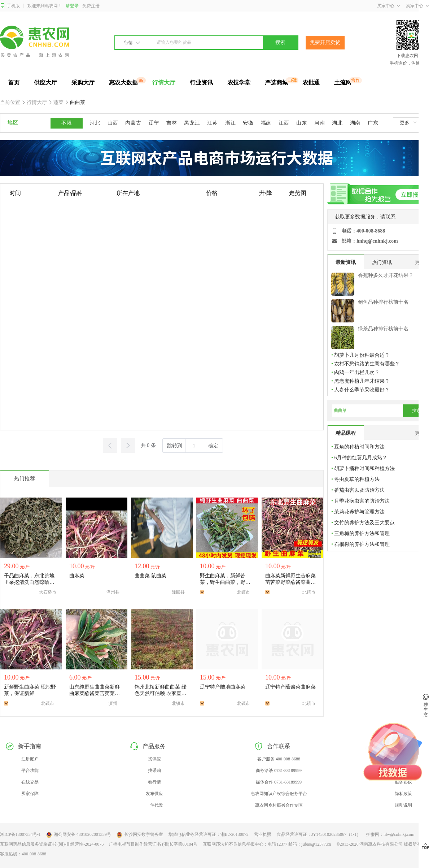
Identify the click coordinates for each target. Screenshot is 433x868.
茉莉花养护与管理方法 (359, 512)
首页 (14, 83)
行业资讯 (201, 83)
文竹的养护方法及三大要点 (364, 523)
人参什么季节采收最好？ (362, 390)
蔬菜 (59, 102)
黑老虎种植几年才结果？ (362, 381)
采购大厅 (83, 83)
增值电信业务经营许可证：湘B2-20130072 (209, 834)
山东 (301, 123)
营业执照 (263, 834)
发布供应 (154, 794)
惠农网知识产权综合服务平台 (279, 794)
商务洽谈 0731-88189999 (279, 771)
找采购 (154, 771)
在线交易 (30, 782)
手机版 (10, 6)
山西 (113, 123)
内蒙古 (133, 123)
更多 (408, 123)
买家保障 (30, 794)
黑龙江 (192, 123)
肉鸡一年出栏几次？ (357, 372)
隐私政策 (403, 794)
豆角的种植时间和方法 (359, 447)
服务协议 (403, 782)
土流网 (343, 83)
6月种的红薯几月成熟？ (361, 458)
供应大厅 (45, 83)
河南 (320, 123)
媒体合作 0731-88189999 (279, 782)
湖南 (355, 123)
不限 (67, 123)
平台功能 (30, 771)
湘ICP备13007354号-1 (20, 834)
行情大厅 (164, 83)
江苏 (212, 123)
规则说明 (403, 805)
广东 (373, 123)
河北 (95, 123)
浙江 (230, 123)
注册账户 (30, 759)
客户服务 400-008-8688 (279, 759)
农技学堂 (239, 83)
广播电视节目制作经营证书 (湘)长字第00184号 (153, 844)
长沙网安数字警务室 (140, 835)
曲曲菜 (77, 102)
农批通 (311, 83)
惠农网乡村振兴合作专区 (279, 805)
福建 (266, 123)
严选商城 (276, 83)
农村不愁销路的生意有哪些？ (367, 364)
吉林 (172, 123)
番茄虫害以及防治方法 (359, 490)
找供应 (154, 759)
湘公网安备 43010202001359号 (79, 835)
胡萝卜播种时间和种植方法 (364, 468)
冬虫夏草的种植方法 (357, 479)
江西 (284, 123)
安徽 (248, 123)
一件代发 (154, 805)
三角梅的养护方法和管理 (362, 533)
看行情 (154, 782)
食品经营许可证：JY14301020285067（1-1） (319, 834)
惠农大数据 (123, 83)
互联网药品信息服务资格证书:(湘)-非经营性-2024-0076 (52, 844)
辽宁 (154, 123)
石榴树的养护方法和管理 (362, 544)
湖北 (337, 123)
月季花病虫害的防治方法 (362, 501)
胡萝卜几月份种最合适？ (362, 355)
